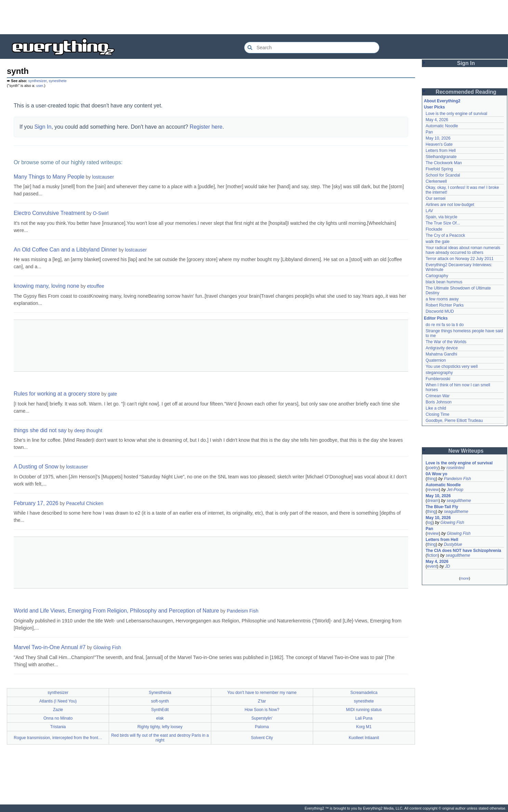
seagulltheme (459, 501)
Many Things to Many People (49, 177)
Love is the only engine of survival (456, 114)
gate (112, 394)
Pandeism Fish (243, 611)
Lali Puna (364, 718)
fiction (432, 555)
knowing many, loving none (46, 286)
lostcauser (103, 177)
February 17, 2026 (36, 503)
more (464, 578)
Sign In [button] (466, 63)
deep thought (88, 430)
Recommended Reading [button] (466, 92)
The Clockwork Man (444, 163)
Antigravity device (442, 348)
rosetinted (456, 468)
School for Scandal (443, 175)
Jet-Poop (455, 490)
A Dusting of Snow (36, 467)
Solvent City (262, 738)
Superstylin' (262, 718)
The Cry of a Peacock (445, 235)
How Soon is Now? (262, 710)
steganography (439, 373)
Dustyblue (453, 544)
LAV (429, 211)
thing (431, 479)
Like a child (436, 408)
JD (448, 566)
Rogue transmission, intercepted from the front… (58, 738)
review (433, 490)
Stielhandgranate (441, 157)
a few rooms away (442, 299)
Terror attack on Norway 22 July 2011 (460, 259)
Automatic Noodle (442, 126)
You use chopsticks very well (452, 366)
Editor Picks (436, 318)
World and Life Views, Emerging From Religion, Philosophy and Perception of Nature (116, 611)
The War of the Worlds (446, 342)
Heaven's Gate (439, 144)
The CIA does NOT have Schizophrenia (463, 551)
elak (160, 718)
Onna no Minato (58, 718)
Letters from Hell (441, 151)
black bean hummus (444, 282)
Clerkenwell (436, 181)
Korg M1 (364, 727)
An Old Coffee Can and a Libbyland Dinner (65, 250)
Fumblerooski (438, 379)
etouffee (95, 286)
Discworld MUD (440, 311)
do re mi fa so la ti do (445, 325)
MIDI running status (364, 710)
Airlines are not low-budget (450, 205)
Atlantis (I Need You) (58, 701)
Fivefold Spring (439, 169)
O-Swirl (101, 213)
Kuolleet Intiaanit (364, 738)
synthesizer (37, 81)
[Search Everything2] (312, 48)
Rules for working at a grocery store (57, 394)
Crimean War (438, 396)
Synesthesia (160, 693)
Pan (429, 132)
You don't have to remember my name (262, 693)
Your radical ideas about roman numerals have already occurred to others (463, 250)
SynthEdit (160, 710)
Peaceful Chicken (85, 503)
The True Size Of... (443, 223)
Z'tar (262, 701)
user (40, 86)
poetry (433, 468)
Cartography (437, 276)
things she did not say (40, 430)
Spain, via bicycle (442, 217)
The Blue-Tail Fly (442, 507)
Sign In (43, 127)
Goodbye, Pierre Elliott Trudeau (454, 421)
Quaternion (436, 360)
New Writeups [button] (466, 451)
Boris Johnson (439, 402)
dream (433, 501)
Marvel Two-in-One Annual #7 (50, 647)
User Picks (434, 107)
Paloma (262, 727)
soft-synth (160, 701)
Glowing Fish (107, 647)
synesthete (57, 81)
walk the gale (438, 242)
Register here (206, 127)
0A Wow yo (436, 474)
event (432, 566)
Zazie (58, 710)
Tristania (58, 727)
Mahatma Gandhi (441, 354)
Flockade (434, 229)
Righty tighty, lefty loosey (160, 727)
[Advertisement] (254, 17)
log (430, 523)
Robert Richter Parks (445, 305)
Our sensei (436, 198)
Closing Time (437, 414)
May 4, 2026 (437, 120)
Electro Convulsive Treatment (49, 213)
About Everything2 (442, 101)
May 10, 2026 (438, 138)
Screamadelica (364, 693)
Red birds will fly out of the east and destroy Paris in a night (160, 738)
